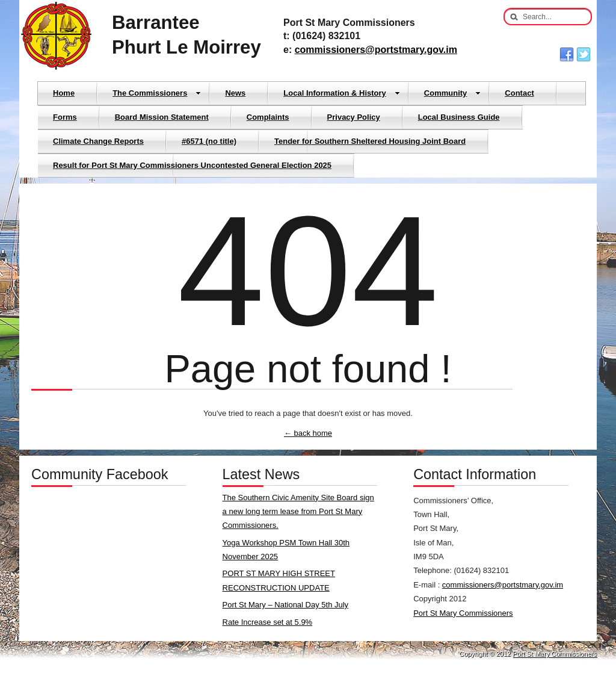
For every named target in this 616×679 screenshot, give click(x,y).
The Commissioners (157, 93)
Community (453, 93)
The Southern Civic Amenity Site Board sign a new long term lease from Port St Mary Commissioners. (298, 512)
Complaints (268, 117)
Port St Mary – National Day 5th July (286, 605)
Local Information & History (341, 93)
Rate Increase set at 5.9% (268, 622)
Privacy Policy (354, 117)
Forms (65, 117)
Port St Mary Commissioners (463, 613)
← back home (308, 433)
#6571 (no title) (209, 141)
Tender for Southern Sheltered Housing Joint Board (370, 141)
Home (64, 93)
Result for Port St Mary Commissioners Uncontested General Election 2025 (192, 165)
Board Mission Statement (162, 117)
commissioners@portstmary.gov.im (376, 50)
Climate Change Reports (98, 141)
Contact (519, 93)
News (235, 93)
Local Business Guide (459, 117)
